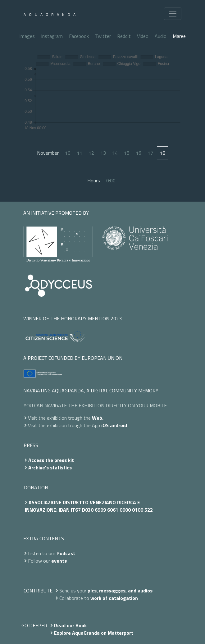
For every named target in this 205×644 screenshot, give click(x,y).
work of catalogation (114, 598)
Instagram (52, 36)
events (59, 561)
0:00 (111, 180)
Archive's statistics (50, 468)
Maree (179, 36)
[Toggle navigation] (173, 14)
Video (143, 36)
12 (91, 153)
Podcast (66, 553)
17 (150, 153)
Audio (161, 36)
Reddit (124, 36)
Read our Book (70, 625)
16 (139, 153)
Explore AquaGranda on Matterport (94, 633)
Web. (98, 418)
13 (103, 153)
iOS (105, 425)
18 (162, 153)
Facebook (79, 36)
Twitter (103, 36)
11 (80, 153)
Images (27, 36)
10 (68, 153)
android (118, 425)
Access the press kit (51, 460)
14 (115, 153)
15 (127, 153)
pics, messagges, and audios (120, 591)
